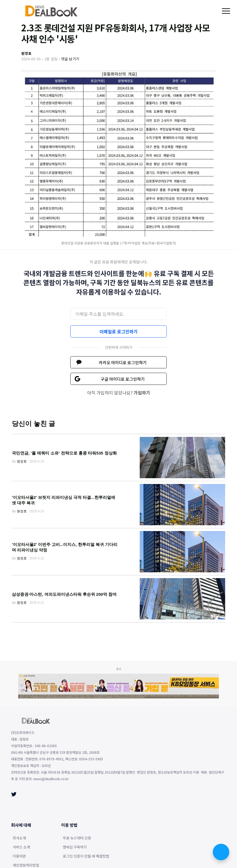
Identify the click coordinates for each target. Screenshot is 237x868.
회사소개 (19, 838)
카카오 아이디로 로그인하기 (123, 362)
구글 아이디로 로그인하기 (123, 379)
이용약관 (19, 856)
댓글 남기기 (70, 59)
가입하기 (142, 393)
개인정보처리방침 (26, 866)
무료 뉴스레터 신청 (77, 838)
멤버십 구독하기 (75, 847)
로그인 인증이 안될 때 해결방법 (86, 856)
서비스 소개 (21, 847)
